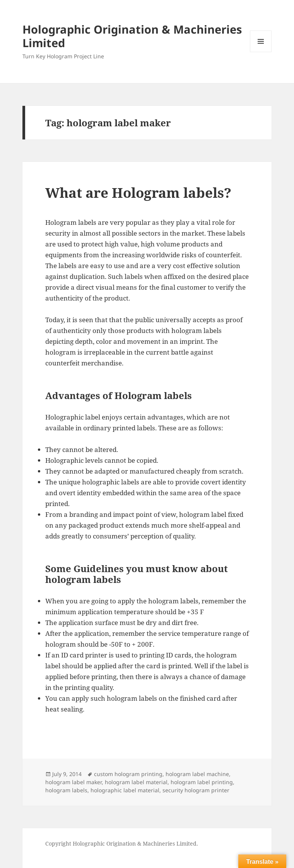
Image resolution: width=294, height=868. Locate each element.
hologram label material (136, 782)
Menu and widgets (261, 52)
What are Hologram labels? (138, 193)
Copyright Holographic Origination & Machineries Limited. (122, 843)
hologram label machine (197, 774)
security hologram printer (196, 790)
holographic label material (125, 790)
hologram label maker (73, 782)
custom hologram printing (128, 774)
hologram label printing (202, 782)
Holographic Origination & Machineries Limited (132, 36)
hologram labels (66, 790)
